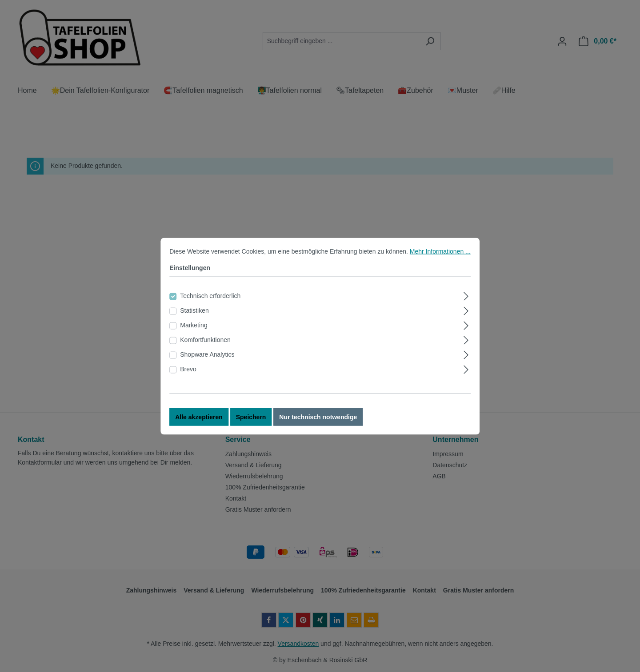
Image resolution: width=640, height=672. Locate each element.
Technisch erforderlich (210, 303)
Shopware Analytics (207, 362)
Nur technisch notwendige (318, 425)
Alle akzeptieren (199, 425)
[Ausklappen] (466, 303)
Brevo (188, 377)
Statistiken (194, 318)
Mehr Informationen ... (440, 259)
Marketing (194, 333)
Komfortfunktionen (205, 347)
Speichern (251, 425)
